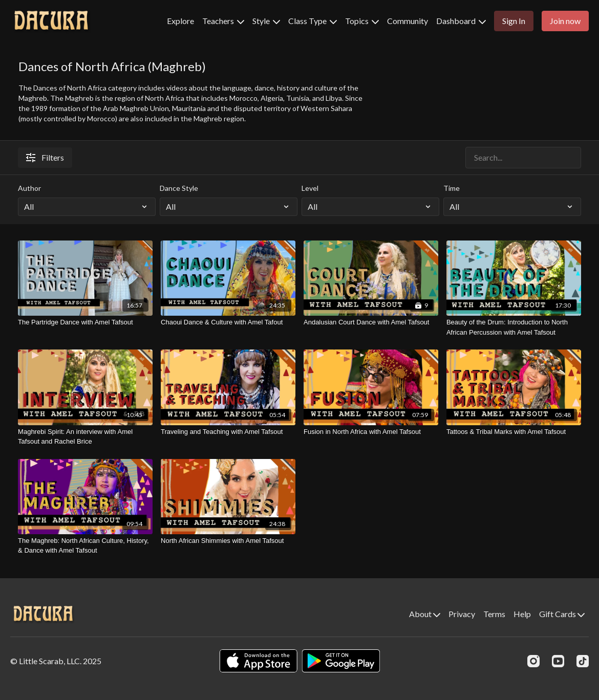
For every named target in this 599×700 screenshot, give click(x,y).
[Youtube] (558, 661)
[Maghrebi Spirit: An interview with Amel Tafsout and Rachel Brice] (85, 437)
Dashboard (461, 21)
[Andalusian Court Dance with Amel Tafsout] (371, 322)
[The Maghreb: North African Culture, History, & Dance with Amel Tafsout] (85, 546)
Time (452, 188)
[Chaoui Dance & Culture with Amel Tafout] (228, 322)
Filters (45, 157)
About (425, 614)
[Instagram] (533, 661)
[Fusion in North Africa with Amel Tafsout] (371, 432)
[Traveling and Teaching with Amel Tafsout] (228, 432)
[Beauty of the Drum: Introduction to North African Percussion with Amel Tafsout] (514, 327)
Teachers (223, 21)
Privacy (462, 614)
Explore (180, 21)
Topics (362, 21)
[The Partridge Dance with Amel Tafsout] (85, 322)
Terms (494, 614)
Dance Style (179, 188)
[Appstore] (258, 661)
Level (310, 188)
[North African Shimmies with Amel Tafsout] (228, 541)
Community (408, 21)
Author (29, 188)
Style (266, 21)
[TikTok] (583, 661)
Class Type (313, 21)
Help (522, 614)
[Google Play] (341, 661)
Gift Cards (562, 614)
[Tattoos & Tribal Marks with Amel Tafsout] (514, 432)
